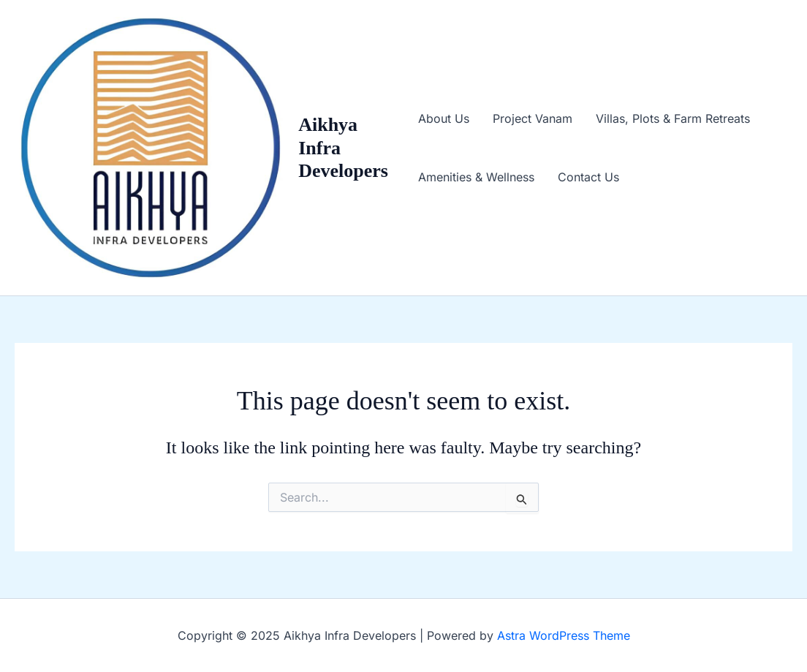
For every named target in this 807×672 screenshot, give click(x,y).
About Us (444, 118)
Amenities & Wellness (476, 177)
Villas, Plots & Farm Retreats (673, 118)
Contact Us (588, 177)
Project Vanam (533, 118)
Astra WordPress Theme (564, 635)
